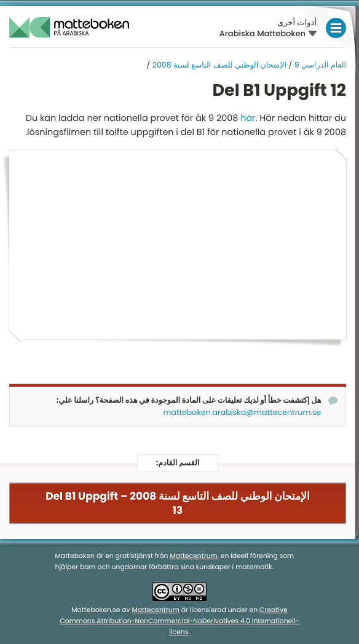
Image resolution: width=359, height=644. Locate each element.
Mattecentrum (193, 556)
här (248, 118)
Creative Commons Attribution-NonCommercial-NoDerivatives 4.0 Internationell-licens (179, 621)
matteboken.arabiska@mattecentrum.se (242, 413)
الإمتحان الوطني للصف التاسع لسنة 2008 (219, 65)
